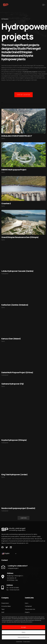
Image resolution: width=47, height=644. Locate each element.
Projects (27, 612)
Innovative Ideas (6, 606)
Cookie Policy (19, 641)
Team (3, 609)
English (6, 554)
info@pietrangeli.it (13, 568)
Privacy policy (27, 641)
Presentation (5, 603)
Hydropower (5, 274)
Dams (3, 138)
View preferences (23, 637)
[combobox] (23, 102)
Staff (3, 612)
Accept (23, 627)
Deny (24, 632)
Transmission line (30, 609)
